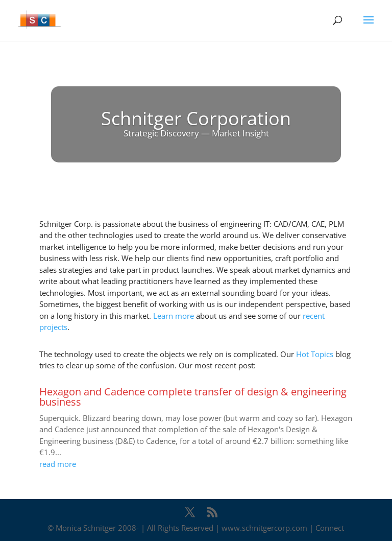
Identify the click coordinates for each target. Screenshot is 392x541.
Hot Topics (315, 354)
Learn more (174, 316)
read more (58, 464)
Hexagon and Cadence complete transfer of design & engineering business (193, 397)
